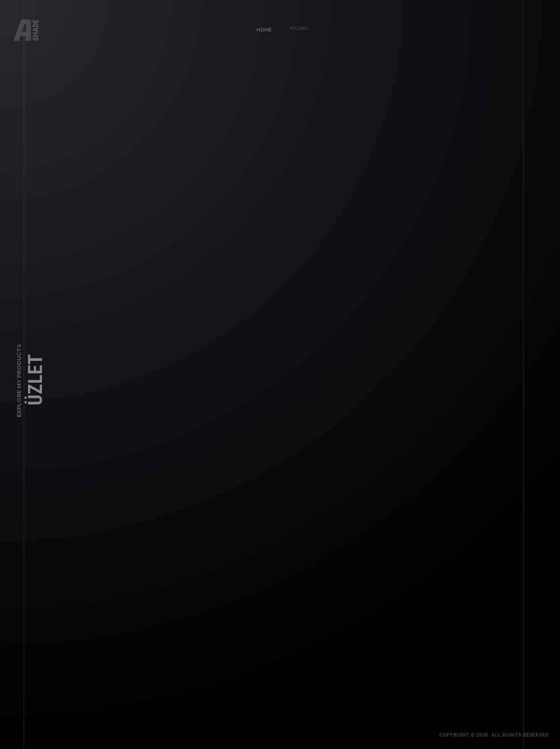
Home (261, 26)
